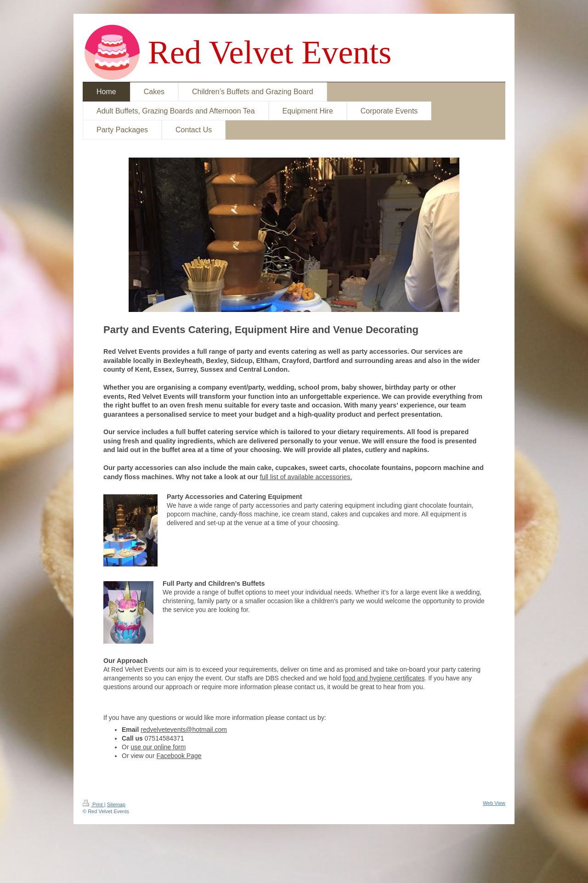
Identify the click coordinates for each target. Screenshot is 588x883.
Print (93, 804)
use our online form (158, 747)
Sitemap (116, 804)
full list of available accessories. (306, 477)
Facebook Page (179, 756)
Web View (494, 803)
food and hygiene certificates (384, 678)
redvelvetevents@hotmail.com (184, 730)
